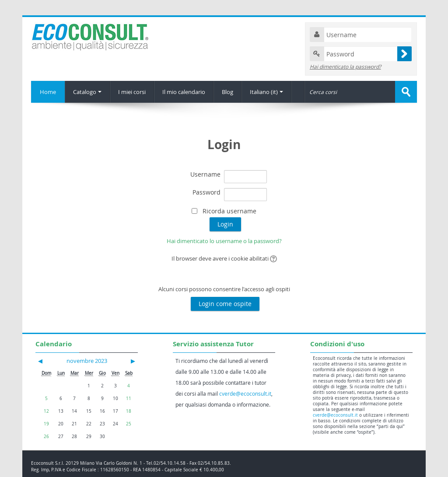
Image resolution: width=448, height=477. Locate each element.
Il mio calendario (184, 92)
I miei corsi (132, 92)
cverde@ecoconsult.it (245, 393)
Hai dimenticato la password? (345, 66)
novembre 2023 (87, 361)
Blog (227, 92)
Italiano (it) (266, 92)
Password (206, 192)
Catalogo (87, 92)
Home (48, 92)
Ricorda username (229, 211)
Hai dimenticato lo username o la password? (224, 241)
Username (205, 174)
